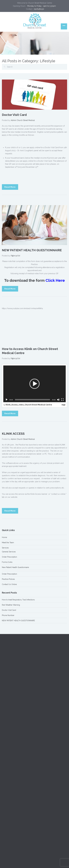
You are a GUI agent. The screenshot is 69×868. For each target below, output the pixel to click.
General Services (9, 552)
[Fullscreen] (62, 400)
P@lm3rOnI (15, 256)
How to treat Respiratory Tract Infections (18, 600)
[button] (34, 384)
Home (4, 537)
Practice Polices (8, 579)
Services (5, 548)
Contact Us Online (9, 584)
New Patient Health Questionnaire (15, 567)
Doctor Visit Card (14, 115)
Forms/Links (7, 562)
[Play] (7, 400)
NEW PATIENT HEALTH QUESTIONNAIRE (32, 250)
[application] (34, 384)
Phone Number (8, 615)
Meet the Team (8, 543)
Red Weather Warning (11, 605)
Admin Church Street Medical (23, 120)
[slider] (33, 400)
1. (28, 405)
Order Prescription (9, 557)
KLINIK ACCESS (13, 434)
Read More (10, 187)
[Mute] (58, 400)
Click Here (55, 280)
